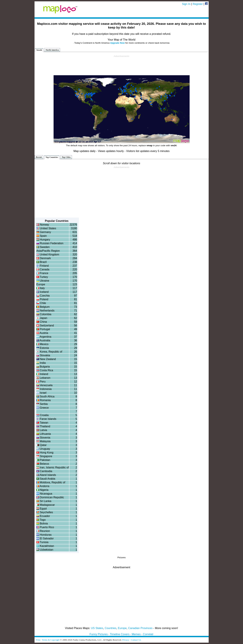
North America (52, 50)
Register (198, 4)
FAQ (38, 640)
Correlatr (148, 634)
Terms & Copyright (51, 640)
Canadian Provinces (140, 628)
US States (97, 628)
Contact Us (136, 640)
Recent (39, 157)
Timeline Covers (120, 634)
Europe (122, 628)
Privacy (126, 640)
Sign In (186, 4)
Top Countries (52, 157)
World (39, 50)
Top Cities (66, 157)
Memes (136, 634)
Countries (111, 628)
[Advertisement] (122, 65)
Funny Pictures (99, 634)
